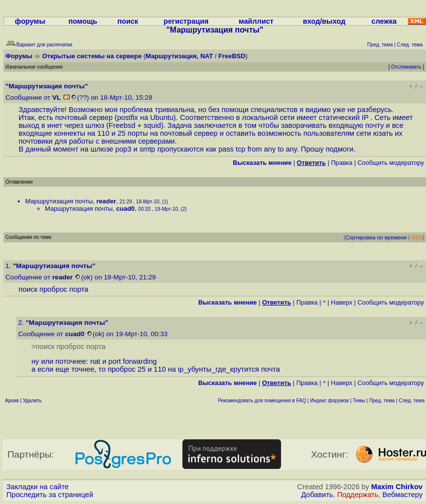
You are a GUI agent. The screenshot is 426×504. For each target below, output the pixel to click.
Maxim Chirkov (397, 487)
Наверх (342, 302)
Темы (359, 401)
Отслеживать (406, 67)
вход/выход (324, 21)
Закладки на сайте (37, 487)
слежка (384, 21)
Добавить (317, 495)
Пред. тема (382, 401)
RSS (417, 237)
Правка (341, 163)
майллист (256, 21)
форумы (30, 21)
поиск (128, 21)
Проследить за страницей (50, 495)
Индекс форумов (329, 401)
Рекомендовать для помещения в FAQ (262, 401)
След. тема (412, 401)
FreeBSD (232, 56)
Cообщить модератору (391, 163)
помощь (83, 21)
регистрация (186, 21)
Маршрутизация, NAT (179, 56)
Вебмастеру (403, 495)
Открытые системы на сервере (92, 56)
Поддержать (358, 495)
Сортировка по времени (376, 237)
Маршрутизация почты (59, 201)
